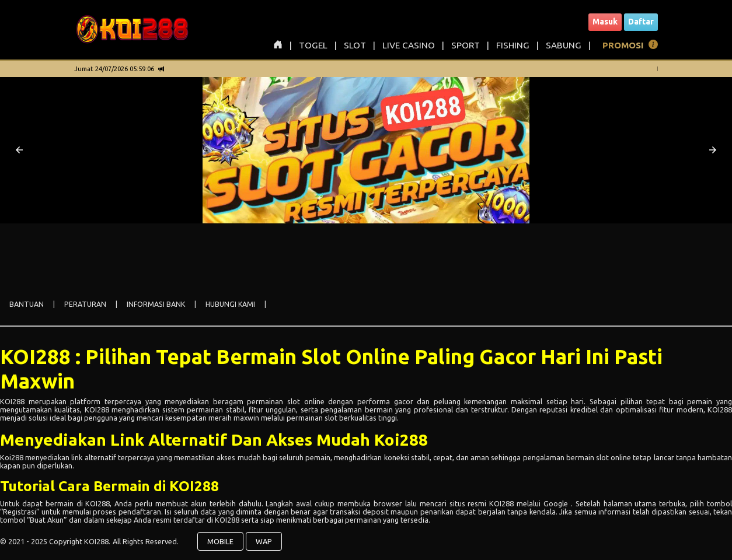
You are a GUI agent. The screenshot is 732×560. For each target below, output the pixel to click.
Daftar (641, 22)
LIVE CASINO (409, 45)
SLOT (355, 45)
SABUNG (564, 45)
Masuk (605, 22)
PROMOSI (623, 45)
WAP (264, 541)
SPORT (466, 45)
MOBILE (220, 541)
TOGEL (313, 45)
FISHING (513, 45)
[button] (19, 150)
